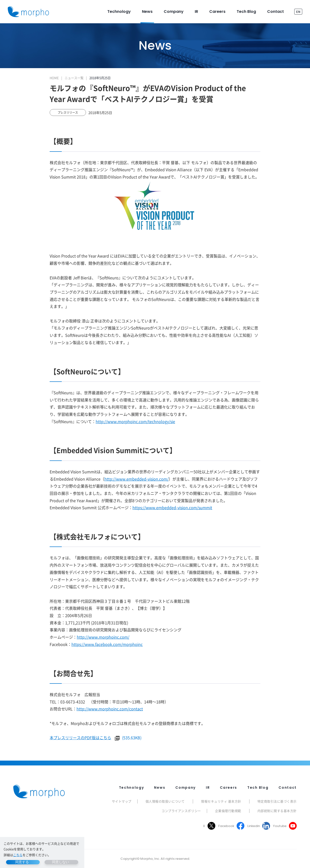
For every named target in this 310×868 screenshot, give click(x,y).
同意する (22, 862)
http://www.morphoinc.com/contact (110, 709)
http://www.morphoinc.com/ (103, 637)
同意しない (61, 862)
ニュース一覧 (74, 78)
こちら (18, 855)
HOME (54, 78)
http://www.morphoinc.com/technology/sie (135, 421)
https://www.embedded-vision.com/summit (172, 507)
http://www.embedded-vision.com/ (136, 479)
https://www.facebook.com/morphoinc (107, 644)
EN (298, 12)
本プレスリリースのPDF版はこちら (80, 738)
